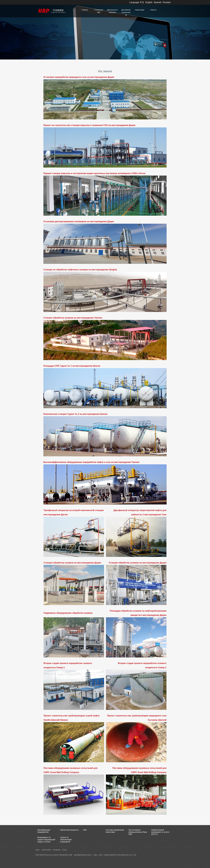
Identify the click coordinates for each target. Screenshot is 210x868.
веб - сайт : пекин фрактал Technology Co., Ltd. (115, 855)
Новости (153, 10)
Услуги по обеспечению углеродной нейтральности (67, 841)
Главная (85, 10)
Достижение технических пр (126, 12)
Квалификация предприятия (44, 831)
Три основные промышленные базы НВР (138, 832)
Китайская (57, 850)
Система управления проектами (115, 831)
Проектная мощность (69, 830)
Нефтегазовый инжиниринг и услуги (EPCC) (160, 832)
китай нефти (46, 850)
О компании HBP (99, 11)
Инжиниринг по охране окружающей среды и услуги (46, 840)
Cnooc (64, 850)
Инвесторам (140, 10)
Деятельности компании (112, 11)
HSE (85, 830)
